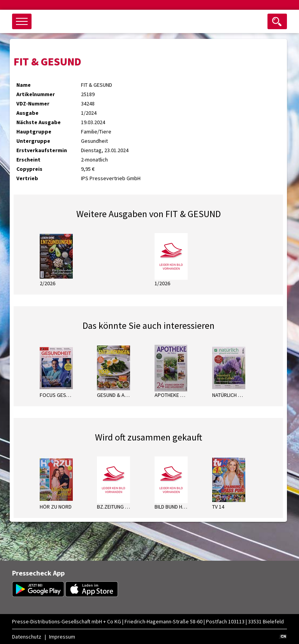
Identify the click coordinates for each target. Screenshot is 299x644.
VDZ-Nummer (33, 104)
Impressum (62, 637)
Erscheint (28, 160)
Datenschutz (27, 637)
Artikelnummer (36, 94)
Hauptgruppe (34, 132)
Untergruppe (33, 141)
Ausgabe (27, 113)
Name (24, 85)
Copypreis (29, 169)
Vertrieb (27, 178)
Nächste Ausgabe (39, 122)
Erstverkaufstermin (42, 150)
